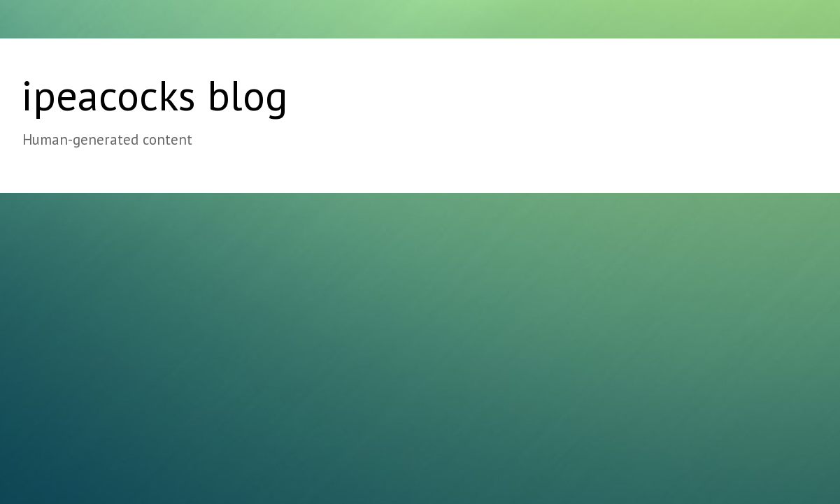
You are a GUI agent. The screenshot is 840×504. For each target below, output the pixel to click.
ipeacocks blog (155, 95)
